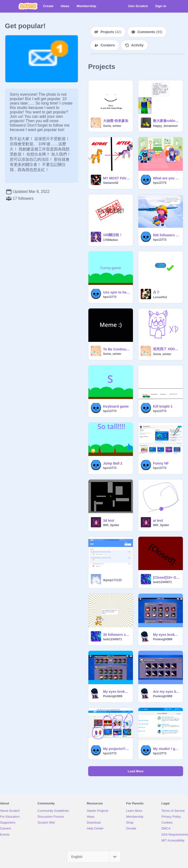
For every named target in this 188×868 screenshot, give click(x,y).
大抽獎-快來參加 (116, 121)
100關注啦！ (113, 235)
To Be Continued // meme (117, 349)
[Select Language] (94, 857)
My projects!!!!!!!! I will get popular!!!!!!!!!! (117, 749)
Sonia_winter (112, 126)
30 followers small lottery (117, 635)
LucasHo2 (160, 297)
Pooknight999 (163, 639)
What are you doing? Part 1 (166, 178)
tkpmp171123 (112, 580)
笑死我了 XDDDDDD (166, 349)
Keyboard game (116, 406)
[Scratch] (28, 6)
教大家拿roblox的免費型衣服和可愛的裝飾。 (166, 121)
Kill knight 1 (163, 406)
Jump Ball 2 (113, 463)
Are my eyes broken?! (166, 692)
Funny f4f (161, 463)
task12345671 (162, 582)
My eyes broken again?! (117, 692)
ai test (158, 521)
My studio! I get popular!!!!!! (166, 749)
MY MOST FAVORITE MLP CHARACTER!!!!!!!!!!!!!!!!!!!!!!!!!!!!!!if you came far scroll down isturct (117, 178)
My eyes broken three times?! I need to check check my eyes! (166, 635)
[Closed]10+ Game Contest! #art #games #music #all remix (166, 577)
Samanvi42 (111, 183)
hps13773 (160, 183)
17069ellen (111, 240)
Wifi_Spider (111, 525)
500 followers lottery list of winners (166, 235)
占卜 (156, 292)
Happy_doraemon (165, 126)
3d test (109, 521)
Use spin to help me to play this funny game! (117, 292)
